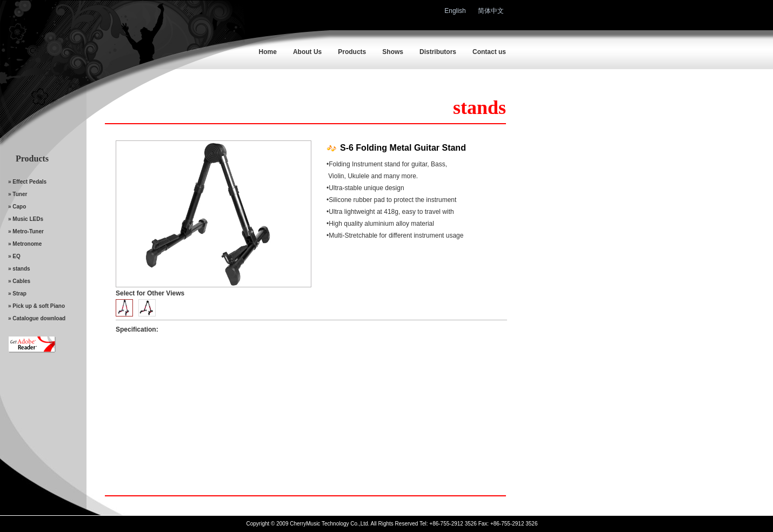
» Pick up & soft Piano (36, 306)
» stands (19, 269)
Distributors (438, 52)
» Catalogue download (37, 318)
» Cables (19, 281)
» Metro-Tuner (26, 231)
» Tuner (18, 194)
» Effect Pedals (27, 182)
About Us (307, 52)
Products (352, 52)
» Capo (17, 207)
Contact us (489, 52)
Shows (393, 52)
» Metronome (25, 244)
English (455, 11)
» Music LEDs (26, 219)
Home (268, 52)
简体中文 (491, 11)
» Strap (17, 294)
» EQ (14, 256)
